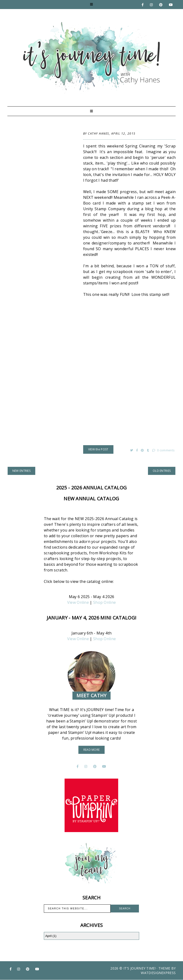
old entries (162, 471)
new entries (21, 471)
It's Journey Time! (140, 968)
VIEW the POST (98, 449)
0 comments (163, 450)
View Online (78, 602)
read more (92, 750)
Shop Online (104, 602)
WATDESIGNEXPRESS (158, 973)
